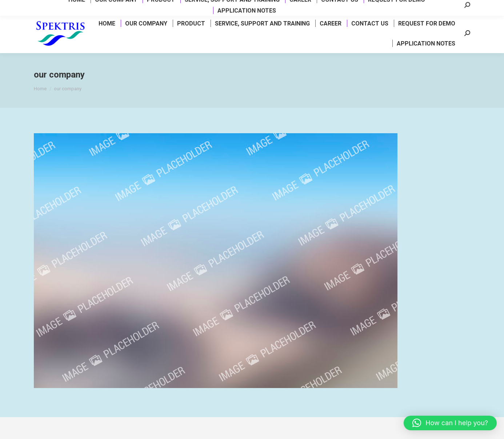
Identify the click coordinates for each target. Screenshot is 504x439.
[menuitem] (107, 23)
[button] (450, 423)
